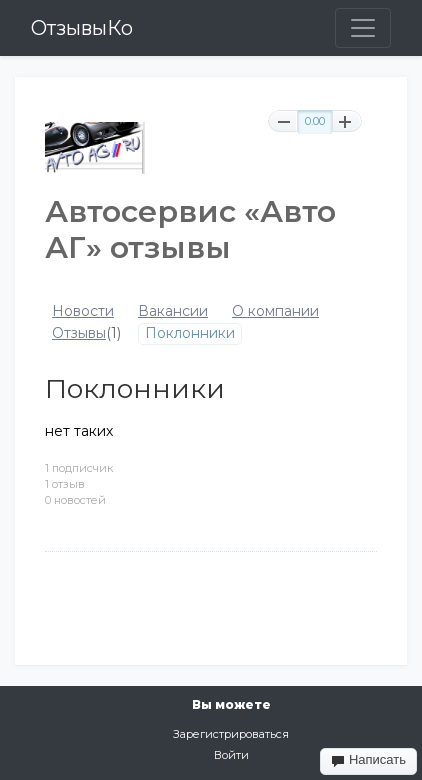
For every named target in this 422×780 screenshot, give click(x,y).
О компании (275, 311)
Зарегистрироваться (231, 734)
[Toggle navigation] (363, 28)
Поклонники (190, 333)
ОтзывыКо (82, 28)
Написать (368, 760)
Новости (83, 311)
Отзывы (79, 333)
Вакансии (173, 311)
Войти (231, 755)
